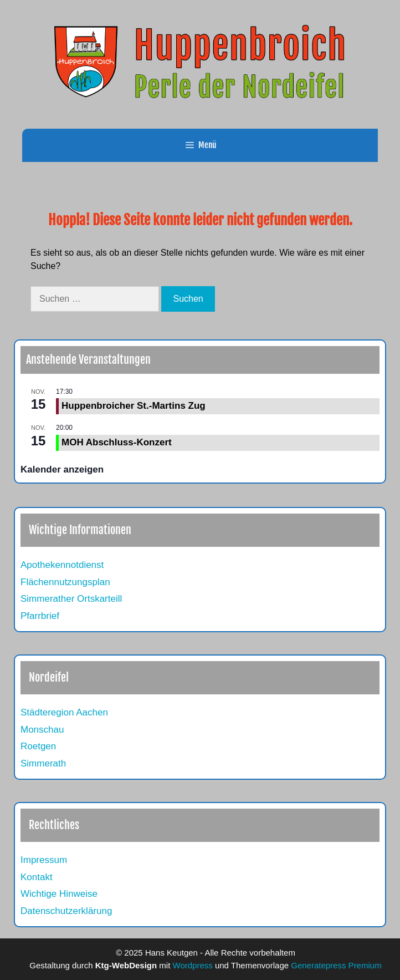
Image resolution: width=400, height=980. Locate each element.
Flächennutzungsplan (65, 582)
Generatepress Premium (336, 965)
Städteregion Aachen (64, 712)
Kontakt (37, 877)
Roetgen (38, 746)
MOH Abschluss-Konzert (117, 442)
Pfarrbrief (40, 616)
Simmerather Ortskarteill (71, 599)
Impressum (44, 860)
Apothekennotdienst (62, 565)
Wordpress (193, 965)
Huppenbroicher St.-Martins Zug (134, 406)
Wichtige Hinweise (59, 894)
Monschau (42, 730)
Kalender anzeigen (62, 469)
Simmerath (43, 763)
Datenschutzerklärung (66, 911)
